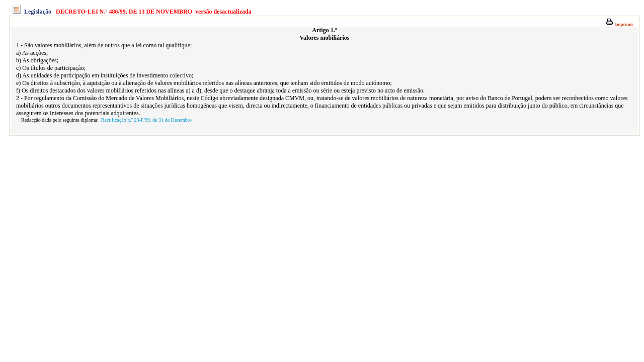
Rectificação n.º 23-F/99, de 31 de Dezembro (146, 120)
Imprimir (620, 24)
